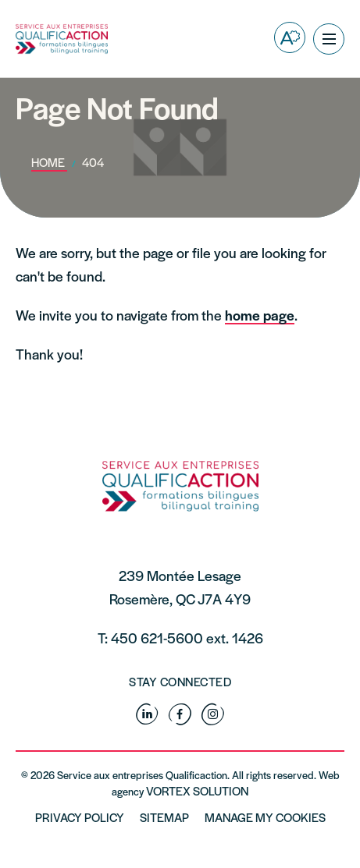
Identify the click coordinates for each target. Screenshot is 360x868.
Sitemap (164, 817)
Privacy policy (80, 817)
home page (260, 315)
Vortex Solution (197, 790)
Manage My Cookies (265, 817)
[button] (329, 39)
